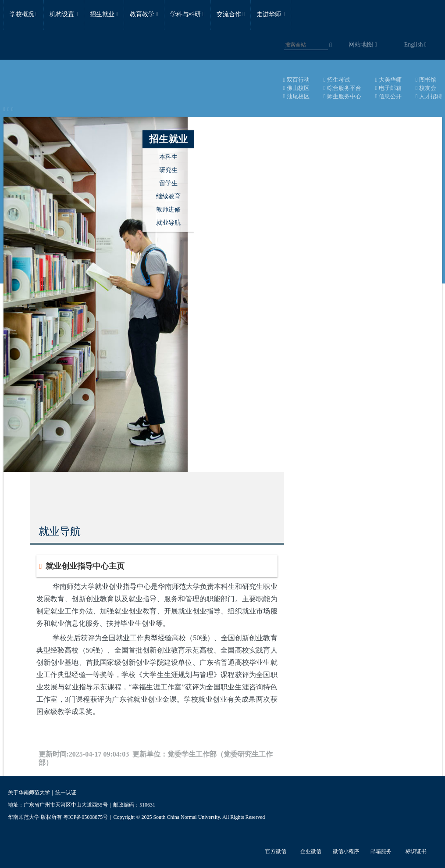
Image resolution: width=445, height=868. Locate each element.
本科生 (168, 157)
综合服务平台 (342, 88)
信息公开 (388, 96)
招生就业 (168, 139)
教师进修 (168, 210)
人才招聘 (429, 96)
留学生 (168, 183)
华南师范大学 (72, 86)
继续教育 (168, 196)
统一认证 (66, 793)
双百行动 (296, 80)
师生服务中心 (342, 96)
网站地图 (363, 45)
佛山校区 (296, 88)
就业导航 (168, 223)
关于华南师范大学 (29, 793)
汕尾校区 (296, 96)
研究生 (168, 170)
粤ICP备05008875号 (86, 817)
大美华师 (388, 80)
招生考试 (337, 80)
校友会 (426, 88)
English (415, 45)
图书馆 (426, 80)
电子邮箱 (388, 88)
